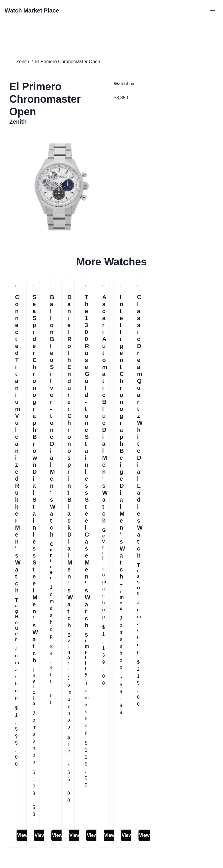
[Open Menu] (213, 10)
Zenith (23, 62)
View (22, 835)
